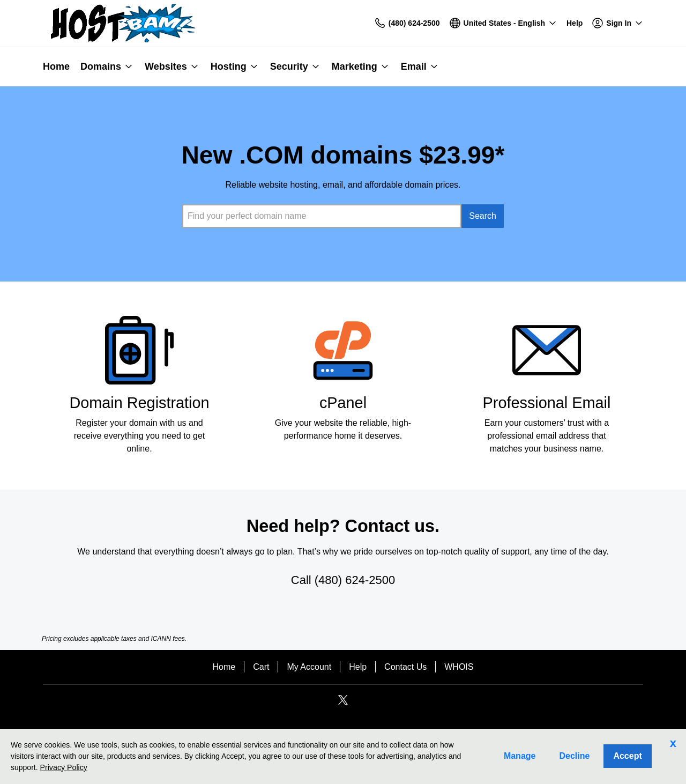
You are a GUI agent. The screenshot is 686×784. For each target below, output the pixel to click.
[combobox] (322, 216)
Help (358, 667)
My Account (309, 667)
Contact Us (405, 667)
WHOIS (459, 667)
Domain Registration (139, 403)
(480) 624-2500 (355, 580)
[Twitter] (343, 703)
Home (224, 667)
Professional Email (547, 403)
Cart (261, 667)
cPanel (343, 403)
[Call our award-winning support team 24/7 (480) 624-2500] (575, 23)
